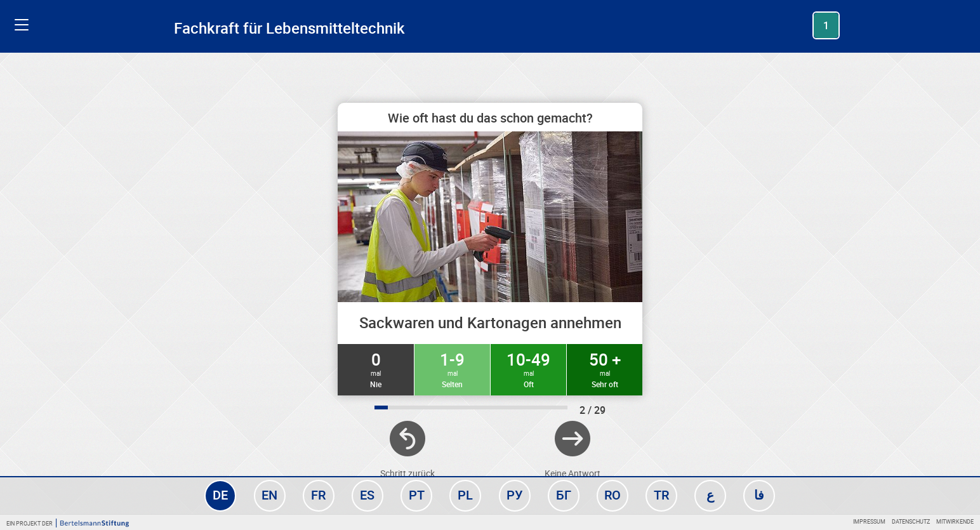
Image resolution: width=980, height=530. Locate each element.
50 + (605, 369)
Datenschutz (911, 521)
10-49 (528, 369)
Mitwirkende (955, 521)
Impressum (869, 521)
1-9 (452, 369)
